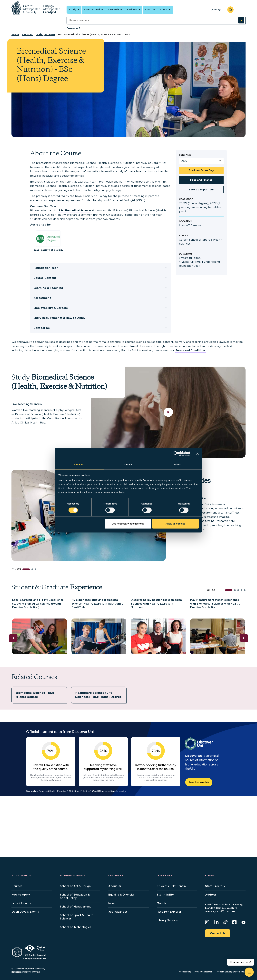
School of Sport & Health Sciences (77, 917)
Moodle (162, 903)
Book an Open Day (201, 170)
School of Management (75, 907)
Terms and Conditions (191, 350)
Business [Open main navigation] (132, 10)
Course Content (45, 278)
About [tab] (178, 464)
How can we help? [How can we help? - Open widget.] (241, 962)
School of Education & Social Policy (75, 896)
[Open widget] (249, 972)
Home (15, 34)
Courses (27, 34)
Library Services (168, 920)
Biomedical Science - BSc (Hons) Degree (35, 695)
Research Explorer (169, 912)
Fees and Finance (201, 180)
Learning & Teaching (48, 288)
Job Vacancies (118, 912)
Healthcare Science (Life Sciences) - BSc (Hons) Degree (98, 695)
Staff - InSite (165, 895)
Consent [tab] (79, 464)
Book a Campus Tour (201, 190)
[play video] (168, 412)
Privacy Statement (204, 972)
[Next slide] (244, 638)
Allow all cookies (175, 524)
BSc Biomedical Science (75, 211)
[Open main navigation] (239, 10)
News (112, 903)
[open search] (230, 10)
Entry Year (185, 155)
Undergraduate (45, 34)
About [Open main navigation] (164, 10)
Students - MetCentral (172, 886)
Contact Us (42, 328)
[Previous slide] (13, 638)
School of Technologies (76, 927)
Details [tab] (128, 464)
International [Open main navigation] (92, 10)
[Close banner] (198, 454)
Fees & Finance (22, 903)
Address (211, 895)
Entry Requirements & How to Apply (59, 318)
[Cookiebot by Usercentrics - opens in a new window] (176, 454)
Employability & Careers (51, 308)
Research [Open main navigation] (113, 10)
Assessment (42, 298)
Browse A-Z (73, 28)
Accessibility (185, 972)
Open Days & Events (25, 912)
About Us (115, 886)
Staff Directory (215, 886)
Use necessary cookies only (128, 524)
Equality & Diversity (121, 895)
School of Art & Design (75, 886)
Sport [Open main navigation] (148, 10)
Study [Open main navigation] (73, 10)
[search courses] (241, 20)
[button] (26, 569)
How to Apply (21, 895)
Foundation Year (46, 268)
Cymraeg (215, 10)
